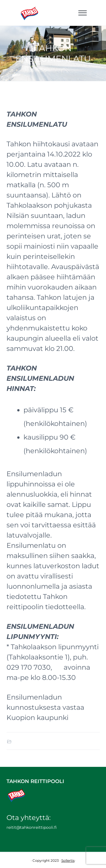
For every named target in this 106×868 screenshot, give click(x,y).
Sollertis (68, 860)
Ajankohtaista (26, 741)
